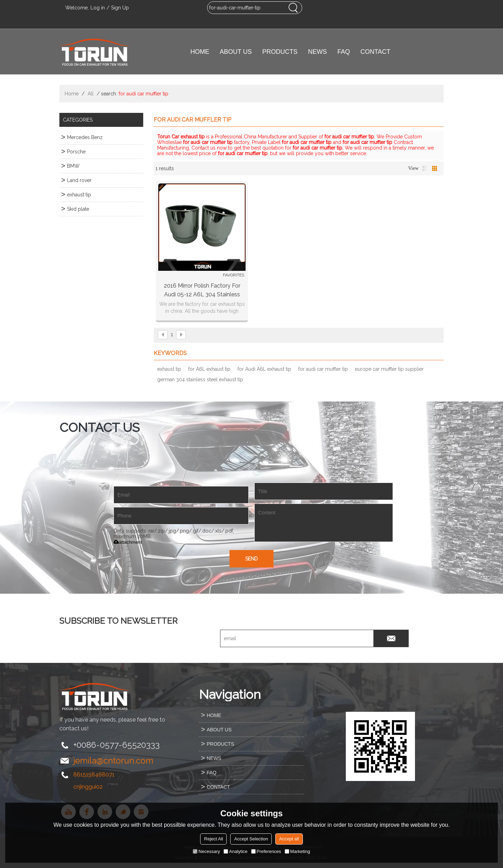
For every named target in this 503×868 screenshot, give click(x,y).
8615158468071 (94, 775)
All (91, 94)
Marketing (297, 851)
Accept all (289, 839)
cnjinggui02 (88, 787)
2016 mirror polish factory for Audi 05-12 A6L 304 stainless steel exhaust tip (202, 291)
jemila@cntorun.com (113, 761)
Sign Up (120, 8)
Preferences (266, 851)
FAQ (344, 52)
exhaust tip (169, 369)
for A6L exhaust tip (209, 369)
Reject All (213, 839)
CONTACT (376, 52)
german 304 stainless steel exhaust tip (200, 379)
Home (72, 94)
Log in (98, 8)
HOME (200, 52)
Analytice (236, 851)
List (425, 168)
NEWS (318, 52)
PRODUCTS (280, 52)
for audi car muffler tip (323, 369)
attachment (128, 542)
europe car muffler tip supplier (389, 369)
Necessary (206, 851)
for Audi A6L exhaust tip (264, 369)
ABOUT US (236, 52)
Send (251, 559)
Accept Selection (251, 839)
